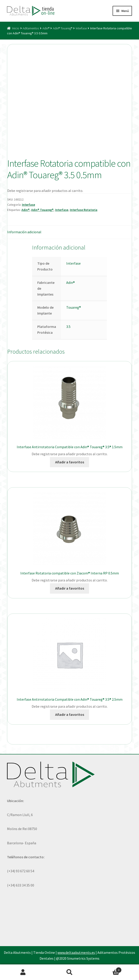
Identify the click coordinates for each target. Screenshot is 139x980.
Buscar (69, 972)
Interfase (81, 28)
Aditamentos (31, 28)
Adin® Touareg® (63, 28)
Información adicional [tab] (24, 232)
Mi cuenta (23, 972)
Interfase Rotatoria (84, 210)
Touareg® (74, 307)
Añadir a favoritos (70, 462)
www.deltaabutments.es (76, 952)
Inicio (16, 28)
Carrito (107, 969)
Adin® (46, 28)
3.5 (68, 327)
